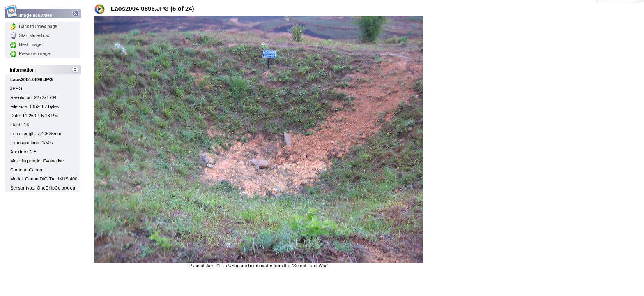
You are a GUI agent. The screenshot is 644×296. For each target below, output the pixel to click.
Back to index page (34, 26)
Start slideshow (30, 35)
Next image (26, 44)
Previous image (30, 53)
